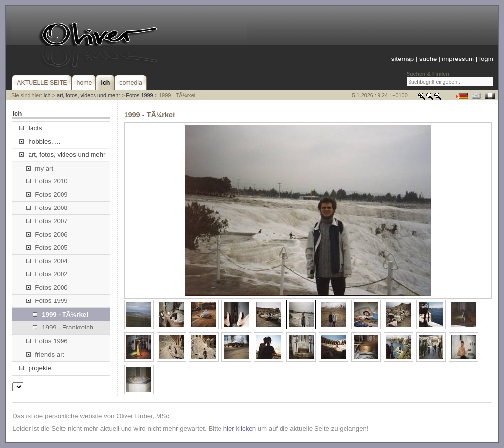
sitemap (403, 59)
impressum (458, 59)
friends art (45, 354)
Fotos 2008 (47, 208)
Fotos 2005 (47, 248)
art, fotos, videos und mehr (88, 95)
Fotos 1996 (47, 341)
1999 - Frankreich (63, 327)
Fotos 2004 (47, 261)
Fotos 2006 (47, 234)
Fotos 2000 (47, 287)
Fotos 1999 (139, 95)
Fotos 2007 (47, 221)
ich (47, 95)
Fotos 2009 (47, 194)
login (486, 59)
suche (428, 59)
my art (40, 168)
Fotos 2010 (47, 181)
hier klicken (240, 429)
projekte (35, 368)
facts (31, 128)
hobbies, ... (40, 141)
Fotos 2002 (47, 274)
